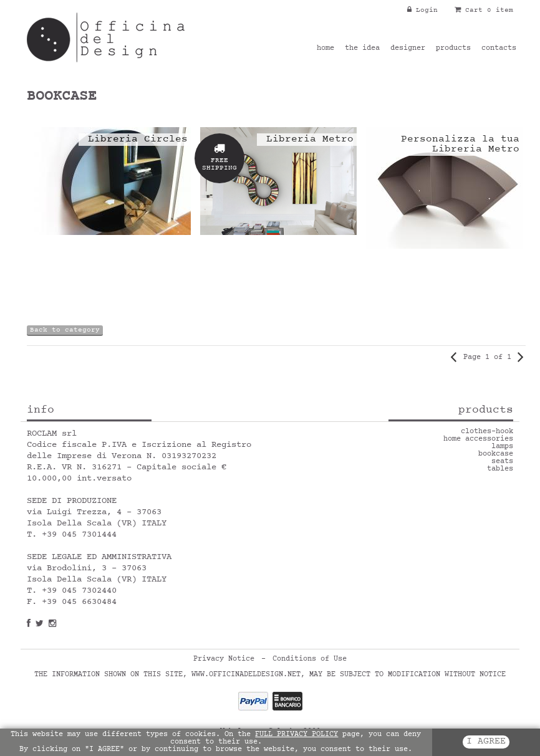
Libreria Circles (138, 140)
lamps (502, 447)
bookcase (496, 454)
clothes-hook (487, 432)
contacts (499, 49)
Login (422, 10)
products (453, 49)
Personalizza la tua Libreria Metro (460, 145)
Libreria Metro (310, 140)
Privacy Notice (224, 659)
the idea (362, 49)
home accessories (478, 439)
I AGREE (486, 742)
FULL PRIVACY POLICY (297, 735)
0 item (500, 10)
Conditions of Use (310, 659)
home (325, 49)
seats (502, 462)
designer (408, 49)
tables (500, 469)
